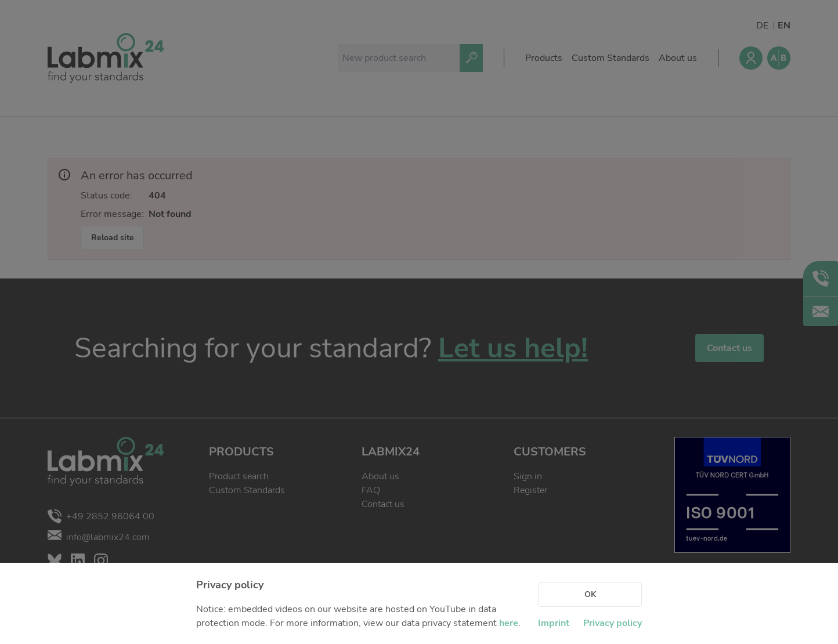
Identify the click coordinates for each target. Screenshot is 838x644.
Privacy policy (613, 623)
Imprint (554, 623)
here (509, 623)
